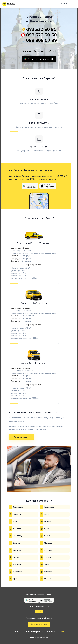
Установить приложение (39, 59)
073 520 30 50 (39, 29)
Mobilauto (60, 632)
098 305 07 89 (39, 40)
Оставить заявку (21, 437)
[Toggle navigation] (74, 4)
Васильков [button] (61, 4)
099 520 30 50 (39, 35)
